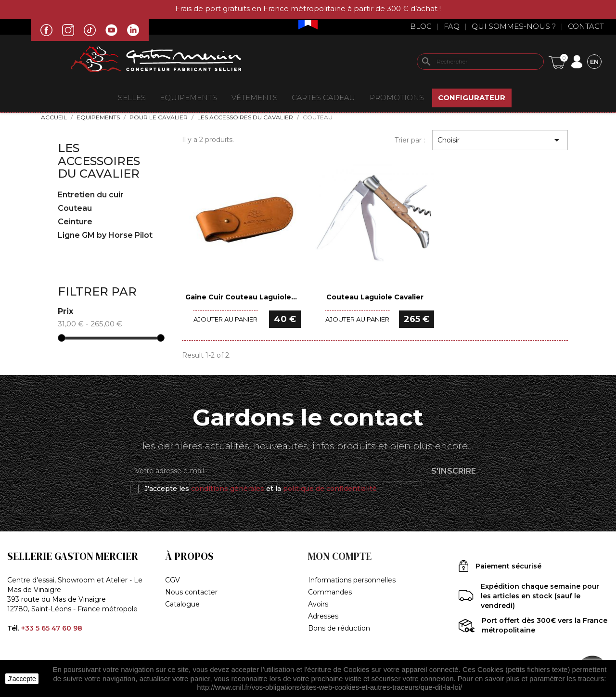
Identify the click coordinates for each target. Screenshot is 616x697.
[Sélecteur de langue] (594, 61)
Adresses (323, 616)
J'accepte (22, 679)
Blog (421, 26)
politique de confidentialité (330, 489)
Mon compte (340, 556)
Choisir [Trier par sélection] (500, 140)
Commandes (330, 592)
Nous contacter (191, 592)
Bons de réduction (339, 628)
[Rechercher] (480, 62)
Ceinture (75, 222)
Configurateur (472, 97)
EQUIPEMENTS (188, 97)
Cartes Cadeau (323, 97)
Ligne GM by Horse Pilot (105, 235)
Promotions (397, 97)
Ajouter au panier (225, 319)
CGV (173, 580)
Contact (586, 26)
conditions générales (228, 489)
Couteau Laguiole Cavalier (375, 297)
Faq (452, 26)
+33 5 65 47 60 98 (52, 628)
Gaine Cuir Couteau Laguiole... (241, 297)
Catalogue (182, 604)
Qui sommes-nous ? (514, 26)
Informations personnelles (352, 580)
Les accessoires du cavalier (99, 161)
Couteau (75, 208)
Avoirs (318, 604)
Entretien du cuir (91, 195)
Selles (132, 97)
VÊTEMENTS (255, 97)
